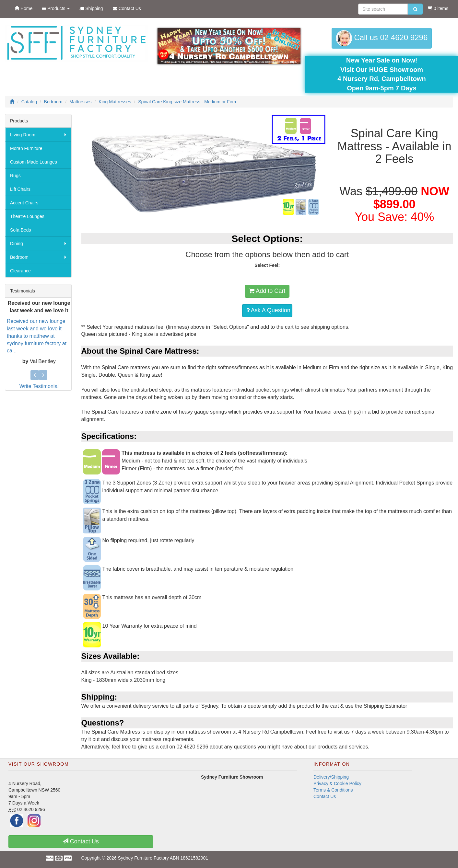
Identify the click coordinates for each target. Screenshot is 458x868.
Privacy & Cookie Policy (337, 783)
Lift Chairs (20, 189)
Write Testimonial (39, 386)
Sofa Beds (21, 230)
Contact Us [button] (81, 841)
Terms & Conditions (333, 790)
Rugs (15, 176)
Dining (17, 244)
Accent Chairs (24, 203)
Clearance (20, 271)
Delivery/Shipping (331, 777)
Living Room (23, 135)
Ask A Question (268, 310)
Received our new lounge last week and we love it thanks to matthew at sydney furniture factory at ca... (37, 336)
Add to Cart (267, 291)
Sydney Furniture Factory (143, 858)
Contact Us (325, 796)
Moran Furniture (26, 148)
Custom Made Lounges (34, 162)
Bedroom (19, 257)
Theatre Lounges (27, 216)
